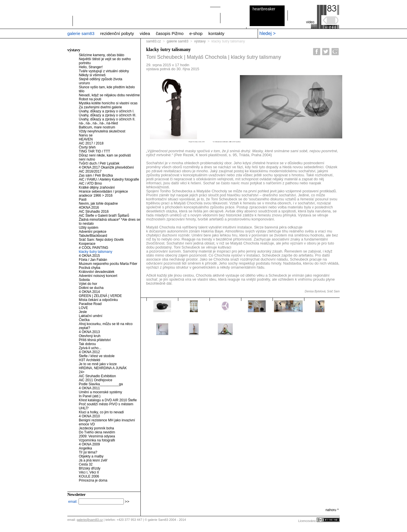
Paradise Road (90, 304)
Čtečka (84, 320)
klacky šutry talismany (96, 252)
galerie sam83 (81, 33)
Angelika (85, 448)
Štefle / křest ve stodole (97, 356)
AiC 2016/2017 (90, 171)
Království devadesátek (97, 272)
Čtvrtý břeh (87, 147)
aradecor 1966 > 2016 (96, 195)
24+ (82, 372)
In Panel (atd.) (90, 396)
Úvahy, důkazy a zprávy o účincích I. (107, 111)
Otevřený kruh (90, 336)
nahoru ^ (332, 510)
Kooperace (87, 244)
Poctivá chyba (90, 268)
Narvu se (86, 135)
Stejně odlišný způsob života (100, 79)
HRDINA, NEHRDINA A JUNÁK (103, 368)
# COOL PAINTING (94, 248)
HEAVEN (86, 139)
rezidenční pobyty (117, 33)
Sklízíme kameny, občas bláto (102, 55)
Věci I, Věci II (89, 472)
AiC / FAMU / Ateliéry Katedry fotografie (109, 179)
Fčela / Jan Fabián (93, 260)
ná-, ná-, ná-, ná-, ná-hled (98, 123)
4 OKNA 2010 (89, 416)
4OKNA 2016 (89, 208)
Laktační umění (91, 316)
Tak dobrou (87, 344)
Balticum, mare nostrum (97, 127)
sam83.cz (153, 41)
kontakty (216, 33)
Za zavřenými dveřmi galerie (100, 107)
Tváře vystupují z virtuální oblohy (104, 71)
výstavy (200, 41)
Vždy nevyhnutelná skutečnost (102, 131)
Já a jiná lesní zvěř (93, 460)
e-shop (196, 33)
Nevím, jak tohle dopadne (98, 204)
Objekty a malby (91, 456)
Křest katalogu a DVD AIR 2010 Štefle (108, 400)
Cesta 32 (86, 464)
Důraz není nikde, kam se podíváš (105, 155)
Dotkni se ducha (91, 288)
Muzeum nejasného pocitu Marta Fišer (108, 264)
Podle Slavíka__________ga (101, 384)
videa (145, 33)
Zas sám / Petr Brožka (96, 175)
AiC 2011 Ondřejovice (96, 380)
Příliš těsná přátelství (95, 340)
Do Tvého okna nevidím (97, 432)
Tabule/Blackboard (93, 236)
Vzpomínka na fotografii (97, 440)
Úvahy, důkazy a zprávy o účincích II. (107, 119)
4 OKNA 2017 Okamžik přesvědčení (106, 167)
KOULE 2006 (89, 476)
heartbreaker (264, 9)
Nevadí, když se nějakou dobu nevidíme (109, 95)
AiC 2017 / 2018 (91, 143)
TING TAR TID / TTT (94, 151)
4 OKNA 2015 (89, 256)
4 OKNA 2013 (89, 332)
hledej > (268, 33)
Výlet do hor (88, 284)
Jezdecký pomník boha (96, 428)
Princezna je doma (93, 480)
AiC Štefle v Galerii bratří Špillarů (104, 216)
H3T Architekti (89, 360)
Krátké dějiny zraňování (97, 187)
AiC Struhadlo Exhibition (97, 376)
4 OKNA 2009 (89, 444)
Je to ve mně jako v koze (98, 364)
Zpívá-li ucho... (90, 348)
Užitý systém (89, 228)
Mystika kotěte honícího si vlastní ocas (108, 103)
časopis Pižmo (170, 33)
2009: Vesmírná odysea (97, 436)
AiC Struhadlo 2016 (94, 212)
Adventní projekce (93, 232)
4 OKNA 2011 (89, 388)
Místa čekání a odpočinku (98, 300)
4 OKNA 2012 (89, 352)
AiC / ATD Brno (90, 183)
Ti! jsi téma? (88, 452)
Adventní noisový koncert (98, 276)
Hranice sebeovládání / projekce (103, 191)
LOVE (83, 308)
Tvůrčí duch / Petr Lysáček (99, 163)
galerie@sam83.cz (90, 520)
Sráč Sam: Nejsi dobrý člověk (101, 240)
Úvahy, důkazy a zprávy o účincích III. (108, 115)
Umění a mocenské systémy (100, 392)
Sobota (84, 280)
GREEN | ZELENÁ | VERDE (100, 296)
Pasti (83, 199)
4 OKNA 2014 (89, 292)
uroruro (84, 83)
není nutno (87, 159)
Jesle (83, 312)
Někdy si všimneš (92, 75)
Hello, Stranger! (91, 67)
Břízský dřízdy (90, 468)
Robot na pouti (90, 99)
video (310, 22)
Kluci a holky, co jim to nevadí (101, 412)
